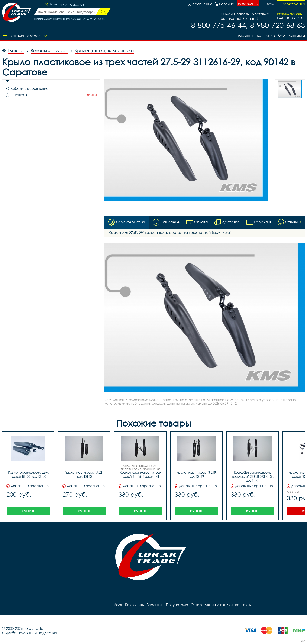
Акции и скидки (219, 605)
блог (282, 35)
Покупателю (177, 605)
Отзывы (91, 95)
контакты (297, 35)
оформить (248, 4)
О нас (196, 605)
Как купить (266, 35)
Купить (28, 511)
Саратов (77, 4)
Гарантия (246, 35)
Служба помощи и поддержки (30, 633)
